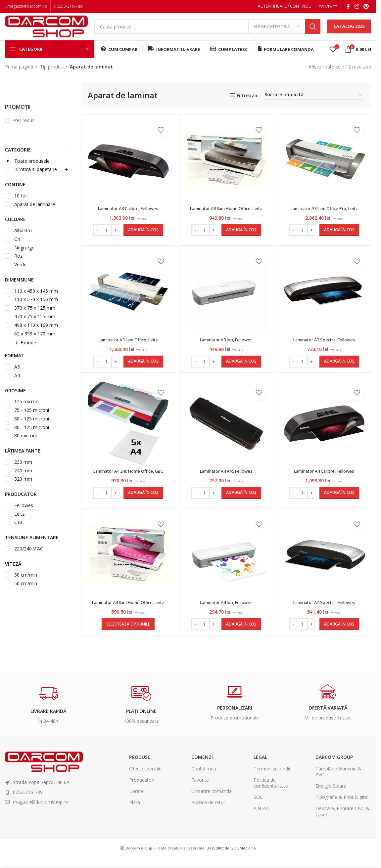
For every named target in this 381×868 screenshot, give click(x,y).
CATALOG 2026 (349, 31)
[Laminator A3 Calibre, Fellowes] (127, 169)
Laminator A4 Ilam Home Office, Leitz (127, 628)
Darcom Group (334, 786)
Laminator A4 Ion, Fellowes (226, 625)
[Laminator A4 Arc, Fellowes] (226, 443)
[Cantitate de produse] (106, 245)
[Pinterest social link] (366, 7)
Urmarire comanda (212, 820)
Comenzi (202, 786)
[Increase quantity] (115, 245)
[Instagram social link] (357, 7)
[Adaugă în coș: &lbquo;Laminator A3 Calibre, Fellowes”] (143, 245)
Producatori (142, 809)
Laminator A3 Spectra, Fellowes (325, 357)
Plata (135, 831)
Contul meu (204, 797)
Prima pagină (19, 75)
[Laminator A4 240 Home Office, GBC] (127, 443)
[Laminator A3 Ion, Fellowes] (226, 309)
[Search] (207, 31)
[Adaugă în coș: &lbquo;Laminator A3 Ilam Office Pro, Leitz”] (340, 245)
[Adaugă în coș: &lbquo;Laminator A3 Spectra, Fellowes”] (340, 379)
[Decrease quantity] (96, 245)
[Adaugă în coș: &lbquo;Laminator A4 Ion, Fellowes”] (241, 653)
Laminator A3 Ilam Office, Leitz (127, 357)
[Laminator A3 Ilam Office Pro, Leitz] (325, 169)
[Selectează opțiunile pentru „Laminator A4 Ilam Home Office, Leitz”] (127, 653)
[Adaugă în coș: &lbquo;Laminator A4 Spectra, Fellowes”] (340, 653)
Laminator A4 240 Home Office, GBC (127, 491)
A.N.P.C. (262, 837)
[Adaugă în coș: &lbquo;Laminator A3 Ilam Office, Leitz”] (143, 379)
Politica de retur (208, 831)
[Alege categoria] (277, 31)
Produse (140, 786)
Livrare (136, 820)
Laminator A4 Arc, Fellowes (226, 491)
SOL (258, 826)
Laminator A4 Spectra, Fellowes (325, 625)
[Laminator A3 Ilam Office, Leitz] (127, 309)
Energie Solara (331, 815)
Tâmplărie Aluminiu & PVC (338, 800)
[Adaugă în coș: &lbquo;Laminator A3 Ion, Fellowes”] (241, 379)
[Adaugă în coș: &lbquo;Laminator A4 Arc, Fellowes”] (241, 513)
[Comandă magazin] (314, 104)
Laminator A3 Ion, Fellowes (226, 357)
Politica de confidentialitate (271, 812)
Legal (260, 786)
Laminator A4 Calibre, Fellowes (325, 491)
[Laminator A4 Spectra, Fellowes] (325, 577)
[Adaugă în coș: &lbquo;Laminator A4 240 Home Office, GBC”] (143, 513)
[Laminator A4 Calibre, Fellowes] (325, 443)
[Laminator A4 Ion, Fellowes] (226, 577)
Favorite (200, 809)
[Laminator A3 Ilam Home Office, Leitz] (226, 169)
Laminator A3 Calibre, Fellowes (127, 217)
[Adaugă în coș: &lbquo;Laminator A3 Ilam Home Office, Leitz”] (241, 245)
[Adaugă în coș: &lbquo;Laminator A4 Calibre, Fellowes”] (340, 513)
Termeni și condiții (273, 797)
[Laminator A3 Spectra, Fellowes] (325, 309)
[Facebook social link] (348, 7)
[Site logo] (46, 31)
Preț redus (23, 129)
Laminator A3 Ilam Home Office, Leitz (226, 220)
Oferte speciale (145, 797)
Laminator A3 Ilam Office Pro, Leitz (325, 217)
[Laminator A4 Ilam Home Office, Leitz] (127, 577)
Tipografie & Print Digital (342, 826)
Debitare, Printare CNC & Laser (342, 840)
